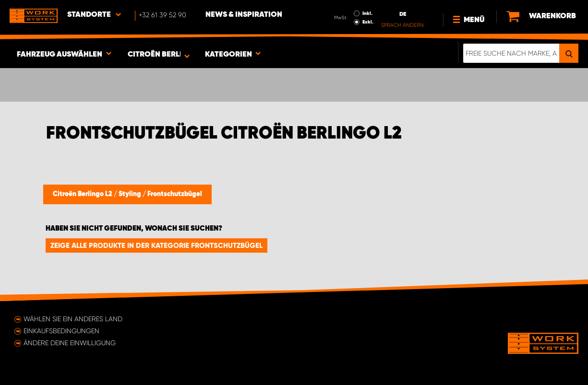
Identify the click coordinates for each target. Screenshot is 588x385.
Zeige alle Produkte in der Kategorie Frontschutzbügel (156, 245)
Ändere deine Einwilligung (70, 343)
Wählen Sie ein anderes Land (73, 319)
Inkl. (367, 13)
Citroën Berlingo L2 (83, 194)
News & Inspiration (244, 15)
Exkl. (368, 22)
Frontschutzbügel (175, 194)
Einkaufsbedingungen (61, 331)
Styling (131, 194)
